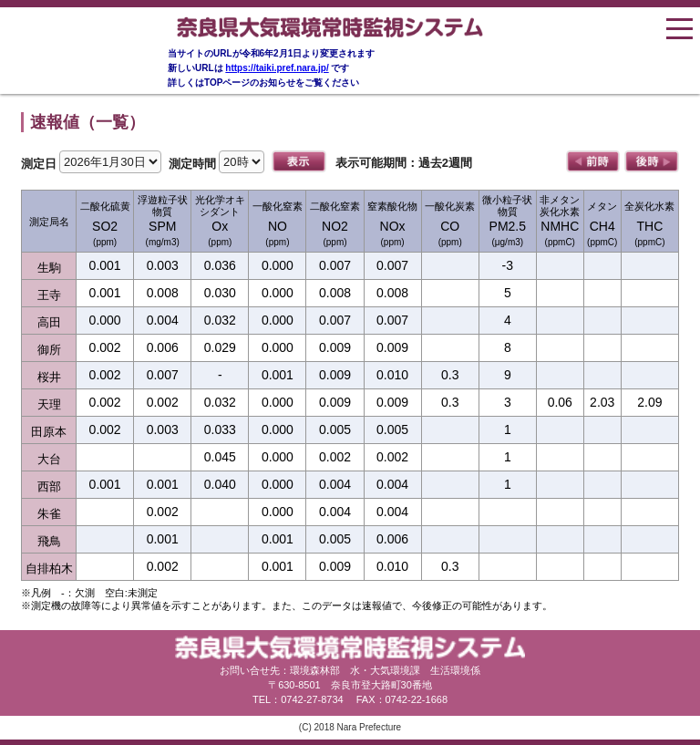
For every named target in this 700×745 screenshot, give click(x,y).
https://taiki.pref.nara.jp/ (277, 68)
